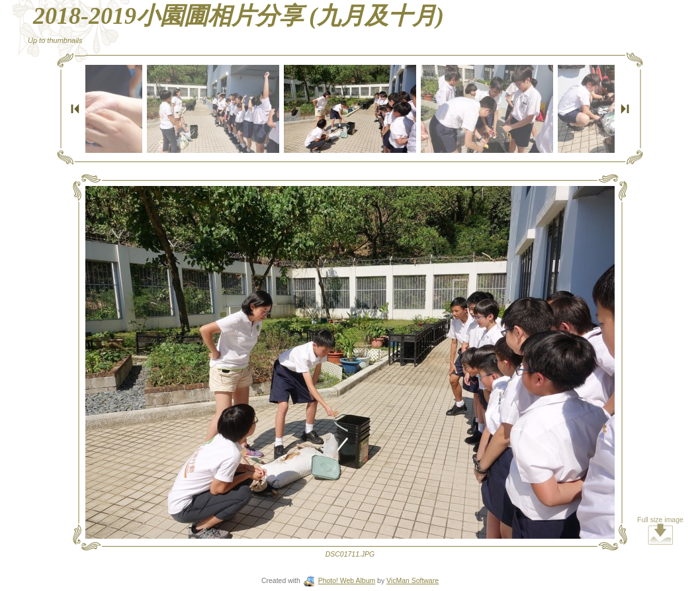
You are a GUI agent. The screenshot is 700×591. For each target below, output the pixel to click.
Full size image (660, 530)
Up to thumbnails (55, 40)
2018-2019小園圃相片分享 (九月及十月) (239, 16)
